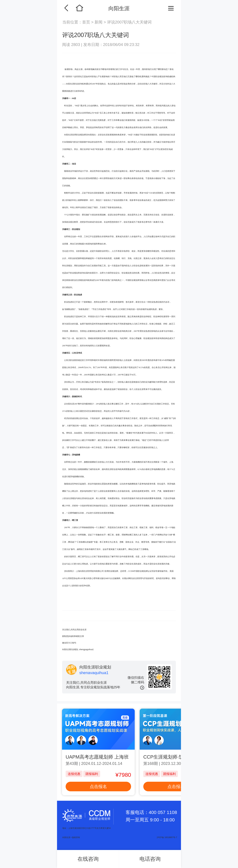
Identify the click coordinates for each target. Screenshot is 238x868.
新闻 (99, 22)
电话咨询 (150, 859)
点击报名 (98, 787)
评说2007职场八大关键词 (129, 22)
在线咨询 (88, 859)
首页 (87, 22)
